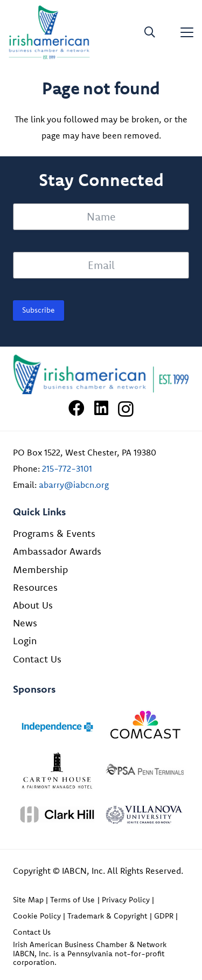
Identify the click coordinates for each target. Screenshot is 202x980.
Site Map (28, 900)
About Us (33, 605)
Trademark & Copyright (107, 916)
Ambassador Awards (57, 551)
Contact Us (37, 659)
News (25, 623)
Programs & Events (54, 533)
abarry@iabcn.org (74, 485)
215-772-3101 (67, 468)
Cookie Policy (37, 916)
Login (25, 641)
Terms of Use (72, 900)
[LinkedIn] (101, 408)
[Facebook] (76, 408)
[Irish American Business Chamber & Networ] (101, 375)
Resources (35, 587)
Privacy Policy (126, 900)
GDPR (164, 916)
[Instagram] (126, 409)
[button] (150, 32)
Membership (40, 570)
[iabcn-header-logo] (49, 32)
